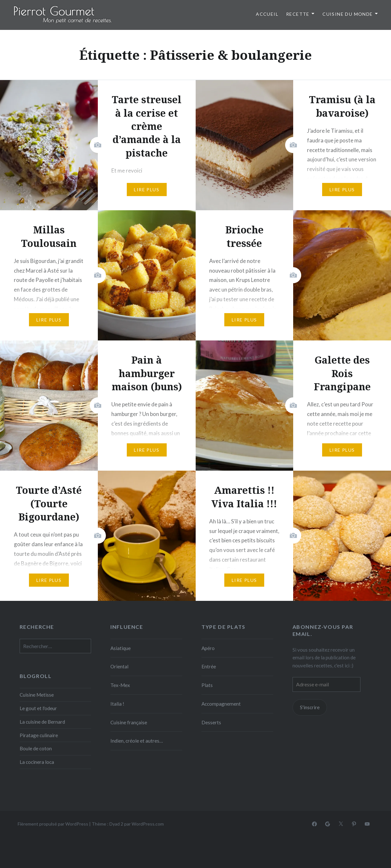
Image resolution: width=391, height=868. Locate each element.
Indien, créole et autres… (137, 741)
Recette (298, 14)
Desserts (211, 722)
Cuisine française (129, 722)
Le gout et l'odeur (38, 708)
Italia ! (117, 704)
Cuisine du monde (348, 14)
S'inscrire (310, 707)
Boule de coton (36, 748)
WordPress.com (148, 824)
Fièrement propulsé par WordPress (53, 824)
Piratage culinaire (39, 735)
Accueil (267, 14)
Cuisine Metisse (37, 695)
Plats (207, 685)
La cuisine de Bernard (42, 722)
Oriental (119, 666)
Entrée (209, 666)
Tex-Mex (120, 685)
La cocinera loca (37, 762)
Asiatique (121, 648)
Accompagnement (221, 704)
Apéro (208, 648)
